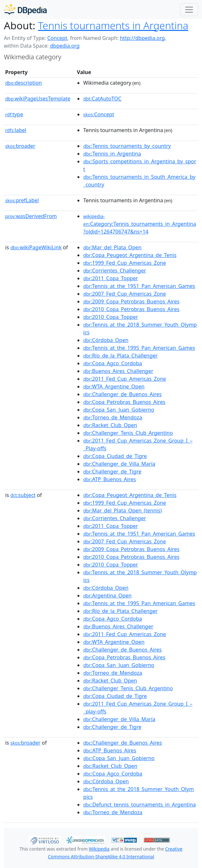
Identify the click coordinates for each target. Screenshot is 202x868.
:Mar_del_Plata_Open (112, 247)
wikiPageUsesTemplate (38, 99)
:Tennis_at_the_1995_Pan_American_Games (139, 348)
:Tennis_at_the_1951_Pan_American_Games (139, 286)
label (16, 130)
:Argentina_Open (107, 596)
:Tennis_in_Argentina (112, 154)
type (14, 114)
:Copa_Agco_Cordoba (113, 363)
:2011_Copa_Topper (111, 278)
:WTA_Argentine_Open (114, 386)
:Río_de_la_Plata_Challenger (121, 356)
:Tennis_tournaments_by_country (127, 146)
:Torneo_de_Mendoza (113, 417)
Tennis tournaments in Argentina (113, 25)
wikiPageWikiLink (36, 247)
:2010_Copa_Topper (111, 317)
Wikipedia (99, 849)
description (24, 83)
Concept (57, 38)
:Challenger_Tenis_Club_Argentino (128, 433)
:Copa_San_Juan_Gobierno (119, 410)
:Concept (99, 114)
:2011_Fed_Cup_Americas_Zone (125, 379)
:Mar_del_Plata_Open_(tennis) (123, 510)
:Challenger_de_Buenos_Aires (122, 394)
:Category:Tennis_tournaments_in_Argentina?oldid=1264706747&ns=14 (140, 224)
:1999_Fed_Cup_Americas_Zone (125, 263)
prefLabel (22, 200)
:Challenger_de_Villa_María (119, 464)
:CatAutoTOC (102, 99)
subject (23, 495)
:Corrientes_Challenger (115, 271)
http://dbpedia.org (142, 38)
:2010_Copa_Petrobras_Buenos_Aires (131, 309)
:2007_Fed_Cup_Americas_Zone (125, 294)
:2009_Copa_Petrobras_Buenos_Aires (131, 301)
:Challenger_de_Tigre (112, 472)
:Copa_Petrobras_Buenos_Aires (124, 402)
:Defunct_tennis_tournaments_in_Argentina (140, 805)
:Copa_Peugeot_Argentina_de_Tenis (130, 255)
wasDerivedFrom (31, 216)
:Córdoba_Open (106, 340)
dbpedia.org (65, 46)
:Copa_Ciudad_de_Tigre (115, 456)
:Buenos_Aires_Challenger (118, 371)
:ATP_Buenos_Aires (110, 479)
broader (20, 146)
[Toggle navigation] (189, 10)
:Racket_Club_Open (110, 425)
